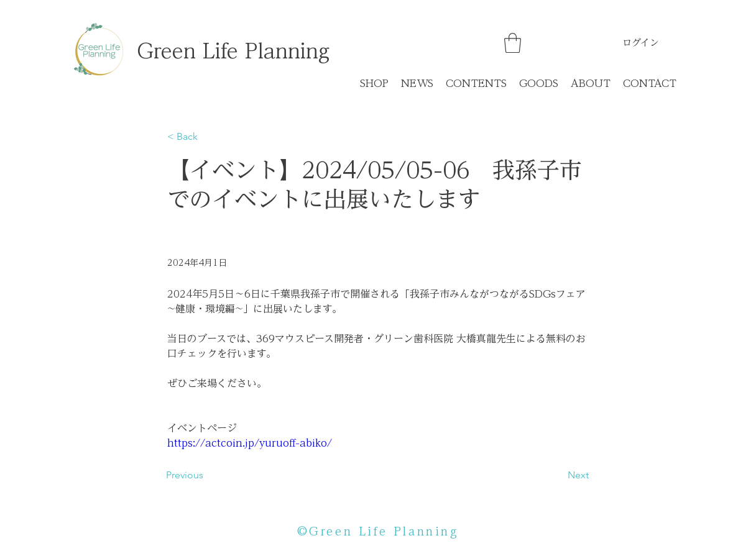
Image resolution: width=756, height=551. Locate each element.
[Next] (558, 475)
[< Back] (208, 137)
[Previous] (207, 475)
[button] (513, 43)
